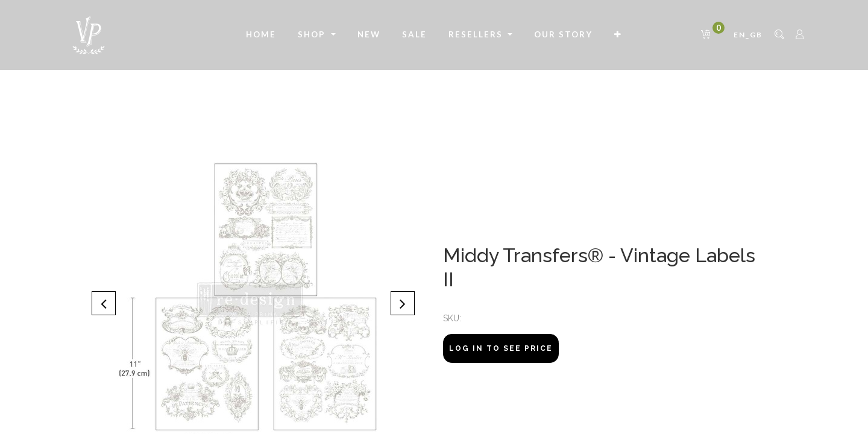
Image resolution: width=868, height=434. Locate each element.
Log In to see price (501, 348)
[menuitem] (261, 35)
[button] (618, 35)
